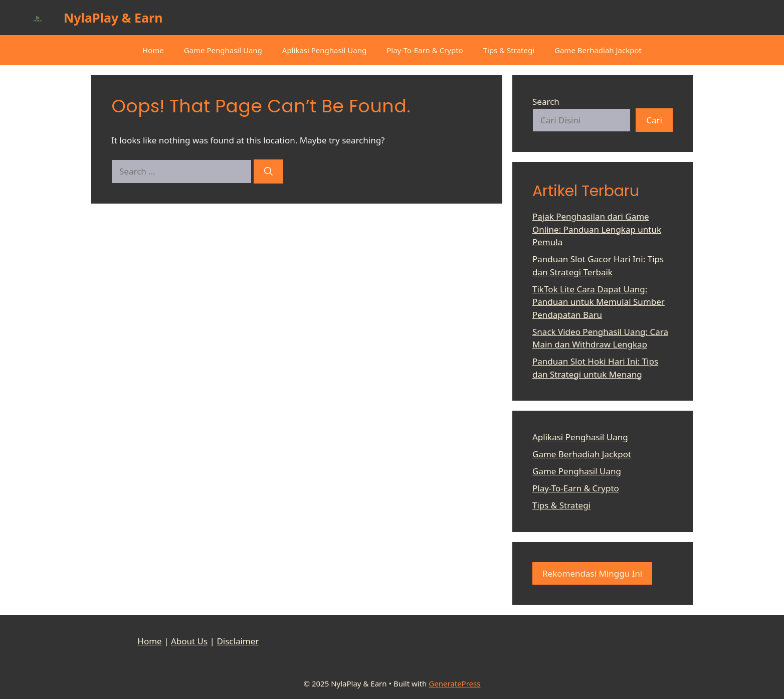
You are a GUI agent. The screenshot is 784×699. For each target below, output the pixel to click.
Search (546, 102)
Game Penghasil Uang (223, 50)
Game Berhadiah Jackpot (598, 50)
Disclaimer (238, 641)
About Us (189, 641)
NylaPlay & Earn (113, 18)
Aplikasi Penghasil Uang (324, 50)
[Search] (268, 171)
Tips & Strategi (509, 50)
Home (153, 50)
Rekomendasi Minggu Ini (592, 573)
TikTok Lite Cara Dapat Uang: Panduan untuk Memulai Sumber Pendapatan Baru (599, 302)
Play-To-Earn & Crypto (425, 50)
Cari (654, 120)
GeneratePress (454, 683)
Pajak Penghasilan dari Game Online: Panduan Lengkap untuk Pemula (597, 229)
